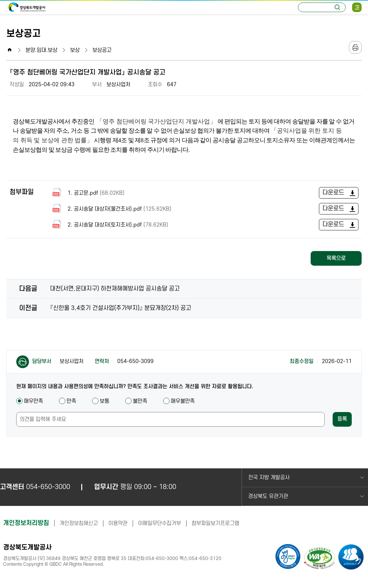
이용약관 (118, 523)
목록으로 (336, 258)
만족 (68, 401)
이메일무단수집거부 (159, 523)
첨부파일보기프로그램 (215, 523)
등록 (342, 419)
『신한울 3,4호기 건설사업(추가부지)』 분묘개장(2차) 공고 (121, 308)
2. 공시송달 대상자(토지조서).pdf (109, 225)
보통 (101, 401)
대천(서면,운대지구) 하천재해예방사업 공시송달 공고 (115, 289)
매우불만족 (179, 401)
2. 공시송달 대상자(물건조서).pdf (111, 209)
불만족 (136, 401)
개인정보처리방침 (26, 523)
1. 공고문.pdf (87, 193)
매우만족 (30, 401)
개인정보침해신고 (79, 523)
